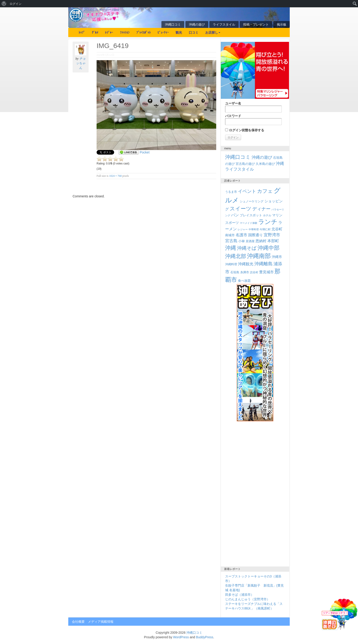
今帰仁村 (265, 229)
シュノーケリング (252, 201)
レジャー (243, 229)
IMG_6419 (113, 46)
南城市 (230, 235)
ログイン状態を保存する (245, 130)
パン (235, 215)
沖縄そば (247, 248)
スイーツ (241, 209)
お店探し (213, 32)
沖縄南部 (259, 256)
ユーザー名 (253, 107)
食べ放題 (244, 281)
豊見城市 (266, 272)
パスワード (253, 120)
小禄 (242, 241)
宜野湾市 (272, 235)
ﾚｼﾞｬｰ (109, 32)
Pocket (145, 152)
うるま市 (231, 192)
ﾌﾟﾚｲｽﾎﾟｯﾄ (143, 32)
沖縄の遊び (197, 24)
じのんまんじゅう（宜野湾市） (247, 599)
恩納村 (261, 241)
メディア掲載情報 (101, 622)
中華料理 (254, 229)
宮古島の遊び (245, 164)
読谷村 (254, 272)
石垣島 (235, 272)
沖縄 (231, 248)
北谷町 (277, 229)
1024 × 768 (115, 176)
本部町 (273, 241)
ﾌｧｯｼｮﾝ (125, 32)
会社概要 (78, 622)
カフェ (265, 191)
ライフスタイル (224, 24)
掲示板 (282, 24)
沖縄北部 (236, 256)
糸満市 (245, 272)
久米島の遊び (265, 164)
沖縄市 (277, 257)
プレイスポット (251, 215)
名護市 (241, 235)
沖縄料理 (231, 264)
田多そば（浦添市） (240, 595)
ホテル (267, 215)
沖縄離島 (263, 264)
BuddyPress (204, 637)
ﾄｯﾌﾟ (82, 32)
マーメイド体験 (249, 223)
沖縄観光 (246, 264)
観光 (179, 32)
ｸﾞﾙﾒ (95, 32)
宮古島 (231, 241)
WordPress (181, 637)
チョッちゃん (81, 63)
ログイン (16, 4)
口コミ (194, 32)
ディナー (261, 209)
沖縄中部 (268, 248)
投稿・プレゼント (256, 24)
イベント (247, 191)
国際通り (255, 235)
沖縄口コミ (173, 24)
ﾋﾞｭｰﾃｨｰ (163, 32)
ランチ (268, 222)
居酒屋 (250, 241)
